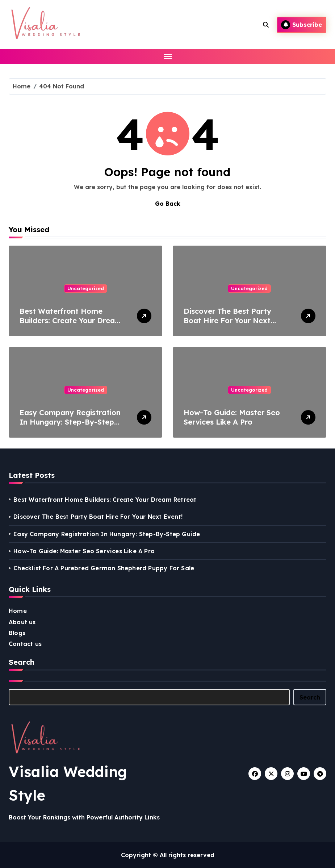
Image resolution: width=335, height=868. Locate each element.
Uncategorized (86, 288)
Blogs (17, 633)
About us (22, 622)
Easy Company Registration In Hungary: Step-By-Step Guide (70, 422)
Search (310, 697)
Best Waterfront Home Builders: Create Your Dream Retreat (71, 320)
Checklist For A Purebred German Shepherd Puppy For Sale (104, 568)
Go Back (168, 204)
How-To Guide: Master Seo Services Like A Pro (232, 417)
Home (18, 611)
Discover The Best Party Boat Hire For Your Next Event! (227, 320)
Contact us (25, 644)
